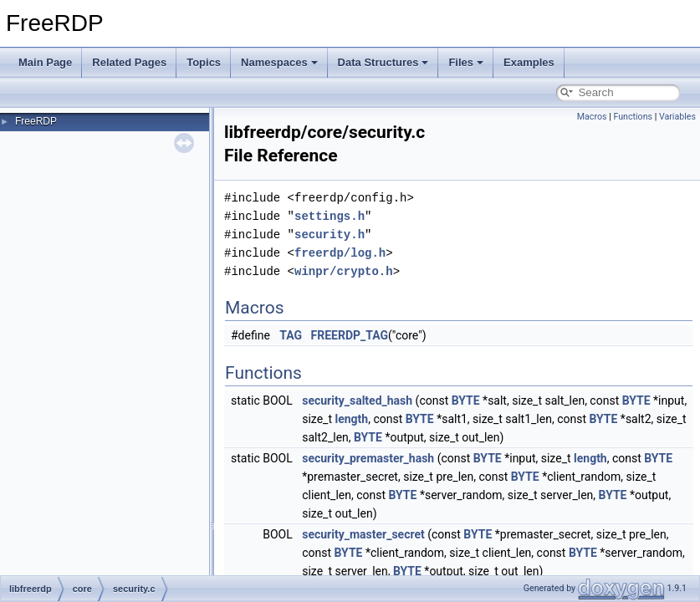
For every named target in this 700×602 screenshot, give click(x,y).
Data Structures (383, 62)
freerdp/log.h (340, 253)
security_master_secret (363, 534)
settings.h (330, 216)
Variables (677, 117)
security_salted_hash (357, 400)
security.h (330, 235)
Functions (633, 117)
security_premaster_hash (368, 458)
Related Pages (129, 62)
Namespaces (279, 62)
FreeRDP (36, 121)
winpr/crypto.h (344, 271)
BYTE (466, 400)
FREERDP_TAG (350, 335)
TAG (291, 335)
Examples (529, 62)
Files (466, 62)
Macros (592, 117)
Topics (204, 62)
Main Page (45, 62)
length (351, 419)
